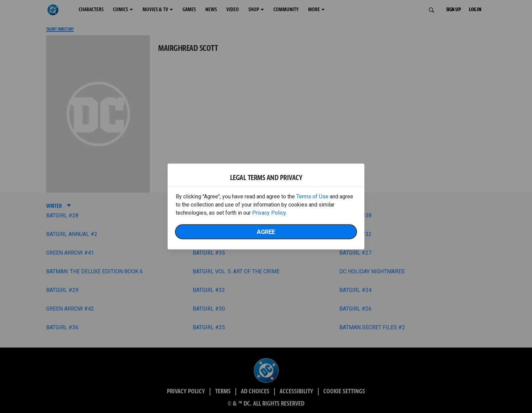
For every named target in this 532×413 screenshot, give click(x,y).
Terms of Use (312, 196)
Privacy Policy (269, 213)
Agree (266, 232)
